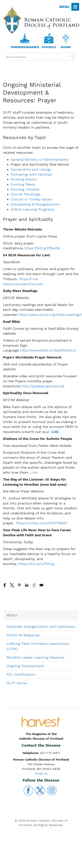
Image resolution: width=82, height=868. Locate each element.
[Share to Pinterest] (19, 585)
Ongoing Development (25, 666)
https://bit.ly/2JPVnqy (37, 564)
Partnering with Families (31, 174)
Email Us (41, 773)
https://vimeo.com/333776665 (42, 523)
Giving (66, 47)
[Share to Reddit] (34, 585)
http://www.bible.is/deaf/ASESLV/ (48, 350)
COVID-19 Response (23, 635)
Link (54, 432)
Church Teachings (25, 194)
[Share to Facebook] (5, 585)
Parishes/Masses (25, 47)
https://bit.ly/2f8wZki (42, 248)
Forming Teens (23, 184)
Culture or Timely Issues (31, 199)
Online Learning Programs (32, 209)
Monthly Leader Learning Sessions (35, 657)
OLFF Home (17, 683)
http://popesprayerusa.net (43, 386)
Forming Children (25, 189)
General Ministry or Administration (40, 159)
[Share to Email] (41, 585)
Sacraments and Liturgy (31, 169)
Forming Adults (23, 179)
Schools (49, 47)
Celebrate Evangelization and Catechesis (41, 627)
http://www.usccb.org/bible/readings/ (50, 315)
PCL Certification (21, 674)
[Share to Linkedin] (27, 585)
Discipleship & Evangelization (35, 204)
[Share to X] (12, 585)
